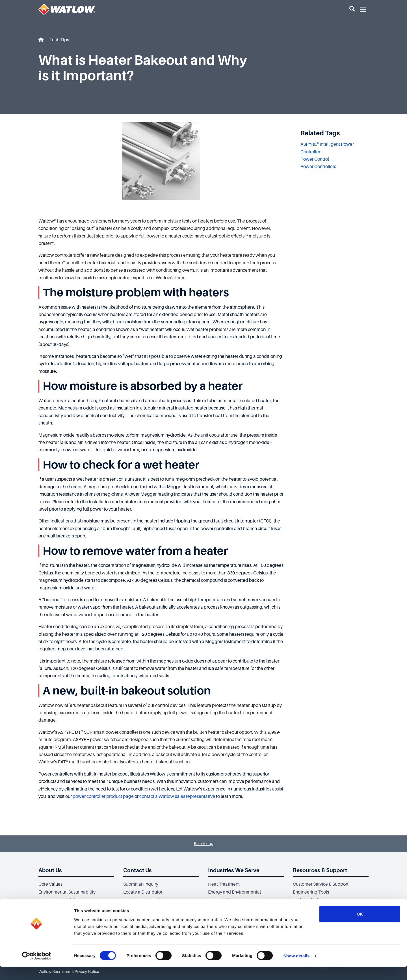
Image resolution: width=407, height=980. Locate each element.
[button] (352, 9)
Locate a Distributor (143, 892)
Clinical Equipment (227, 909)
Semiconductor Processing (235, 900)
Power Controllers (318, 167)
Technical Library (310, 900)
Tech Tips (59, 40)
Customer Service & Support (321, 884)
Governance (51, 909)
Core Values (50, 884)
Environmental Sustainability (67, 892)
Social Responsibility (59, 900)
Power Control (315, 159)
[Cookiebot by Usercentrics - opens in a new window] (37, 969)
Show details (297, 969)
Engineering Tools (311, 892)
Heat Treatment (224, 884)
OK (360, 927)
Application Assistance (146, 909)
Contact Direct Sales (143, 900)
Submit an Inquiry (141, 884)
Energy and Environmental (234, 892)
